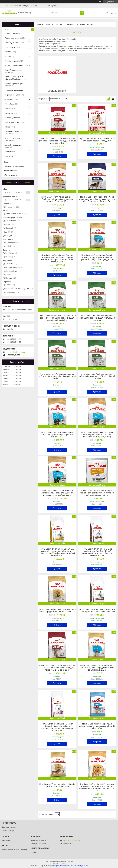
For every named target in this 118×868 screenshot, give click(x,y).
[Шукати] (82, 13)
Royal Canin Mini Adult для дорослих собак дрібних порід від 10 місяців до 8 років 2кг (57, 376)
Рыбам (8, 152)
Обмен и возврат (10, 175)
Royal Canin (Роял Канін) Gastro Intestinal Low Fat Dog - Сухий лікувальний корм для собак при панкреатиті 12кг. (97, 552)
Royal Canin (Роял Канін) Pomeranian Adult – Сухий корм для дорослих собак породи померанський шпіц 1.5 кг (97, 788)
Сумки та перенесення (14, 65)
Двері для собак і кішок (14, 90)
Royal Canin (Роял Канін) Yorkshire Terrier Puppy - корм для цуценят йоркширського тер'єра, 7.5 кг (57, 493)
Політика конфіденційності (79, 866)
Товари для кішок (12, 43)
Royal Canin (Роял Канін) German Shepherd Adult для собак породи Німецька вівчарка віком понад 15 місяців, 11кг (57, 259)
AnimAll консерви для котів (14, 146)
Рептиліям (9, 156)
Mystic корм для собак (14, 122)
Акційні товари (11, 33)
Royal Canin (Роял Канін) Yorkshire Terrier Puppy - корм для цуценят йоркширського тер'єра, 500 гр (97, 435)
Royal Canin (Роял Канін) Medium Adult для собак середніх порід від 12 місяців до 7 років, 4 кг (57, 141)
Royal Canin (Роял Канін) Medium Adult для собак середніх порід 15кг (97, 140)
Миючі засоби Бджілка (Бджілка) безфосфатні (14, 78)
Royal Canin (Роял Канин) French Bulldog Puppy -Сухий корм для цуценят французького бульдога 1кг (97, 258)
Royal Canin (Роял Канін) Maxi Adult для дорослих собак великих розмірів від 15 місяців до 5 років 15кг (97, 199)
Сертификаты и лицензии (14, 166)
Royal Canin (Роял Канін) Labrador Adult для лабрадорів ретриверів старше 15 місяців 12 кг (57, 199)
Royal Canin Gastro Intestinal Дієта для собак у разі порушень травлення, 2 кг (97, 610)
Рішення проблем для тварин (14, 85)
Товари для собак (12, 38)
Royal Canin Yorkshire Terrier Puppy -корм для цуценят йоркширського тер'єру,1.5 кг (57, 435)
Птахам (8, 52)
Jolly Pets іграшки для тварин (14, 133)
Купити (58, 156)
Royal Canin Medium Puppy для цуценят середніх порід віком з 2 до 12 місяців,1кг (97, 726)
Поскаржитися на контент (61, 866)
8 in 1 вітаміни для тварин (13, 139)
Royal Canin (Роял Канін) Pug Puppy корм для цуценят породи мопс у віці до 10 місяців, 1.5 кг (97, 668)
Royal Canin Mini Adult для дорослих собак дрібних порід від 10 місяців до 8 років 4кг (97, 318)
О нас (6, 162)
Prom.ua (70, 861)
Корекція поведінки (13, 95)
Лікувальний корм (57, 91)
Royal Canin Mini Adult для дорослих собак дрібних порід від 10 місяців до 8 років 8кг (97, 376)
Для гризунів (10, 47)
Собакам (9, 99)
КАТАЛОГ (49, 24)
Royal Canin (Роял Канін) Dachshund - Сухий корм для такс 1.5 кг (57, 785)
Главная (39, 24)
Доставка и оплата (9, 827)
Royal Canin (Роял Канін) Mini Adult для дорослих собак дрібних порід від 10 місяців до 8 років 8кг (57, 318)
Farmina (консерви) (13, 118)
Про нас (59, 24)
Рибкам (8, 56)
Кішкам (8, 109)
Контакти (70, 24)
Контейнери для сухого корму (14, 71)
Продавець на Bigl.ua (59, 864)
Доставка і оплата (85, 24)
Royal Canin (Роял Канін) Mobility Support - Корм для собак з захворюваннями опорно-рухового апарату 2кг (57, 727)
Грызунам (9, 113)
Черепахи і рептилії (13, 61)
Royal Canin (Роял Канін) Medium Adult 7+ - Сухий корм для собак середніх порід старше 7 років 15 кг (57, 668)
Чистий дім (10, 104)
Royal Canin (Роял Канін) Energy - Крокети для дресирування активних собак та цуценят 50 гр (97, 493)
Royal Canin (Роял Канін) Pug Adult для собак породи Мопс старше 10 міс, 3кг (57, 610)
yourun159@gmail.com (16, 352)
